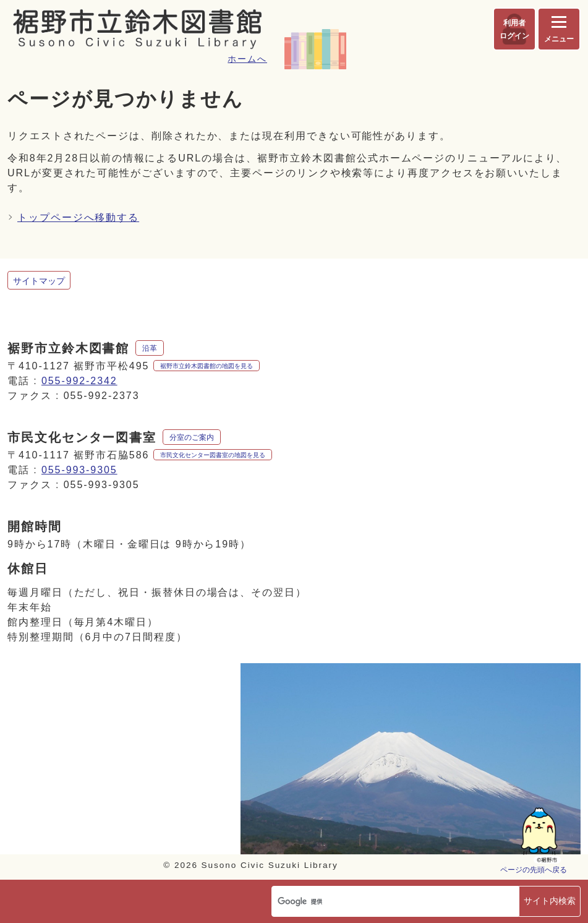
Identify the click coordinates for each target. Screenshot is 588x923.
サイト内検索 (550, 901)
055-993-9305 (79, 470)
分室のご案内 (192, 437)
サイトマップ (39, 281)
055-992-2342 (79, 381)
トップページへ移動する (78, 217)
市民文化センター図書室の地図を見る (213, 455)
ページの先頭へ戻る (534, 869)
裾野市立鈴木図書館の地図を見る (207, 366)
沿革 (150, 348)
